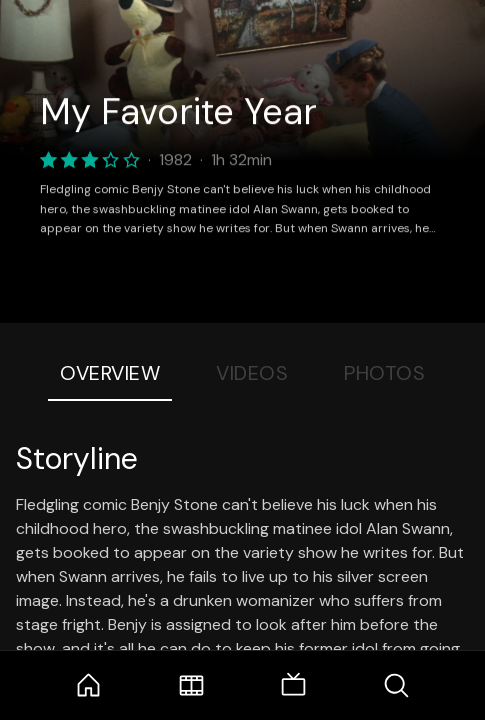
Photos (384, 373)
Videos (252, 373)
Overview (110, 373)
